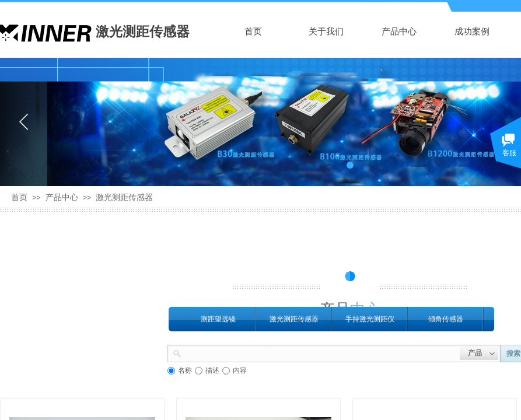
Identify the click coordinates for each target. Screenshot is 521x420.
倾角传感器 (446, 319)
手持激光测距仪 (370, 319)
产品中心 (399, 32)
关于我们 (326, 32)
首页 (253, 32)
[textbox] (321, 352)
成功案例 (472, 32)
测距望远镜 (218, 319)
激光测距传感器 (124, 197)
